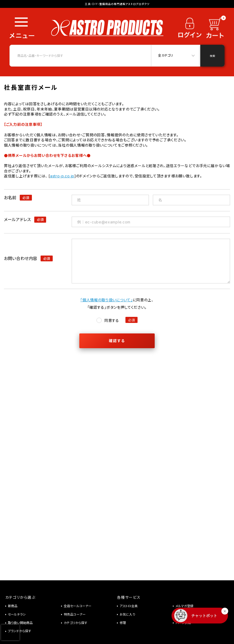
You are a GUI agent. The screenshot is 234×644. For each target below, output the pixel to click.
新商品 (13, 606)
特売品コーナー (75, 614)
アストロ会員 (129, 606)
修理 (123, 623)
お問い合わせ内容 (21, 258)
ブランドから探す (19, 631)
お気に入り (127, 614)
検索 (212, 56)
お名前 (10, 198)
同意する (112, 320)
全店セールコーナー (78, 606)
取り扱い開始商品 (20, 623)
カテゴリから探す (75, 623)
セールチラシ (17, 614)
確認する (117, 341)
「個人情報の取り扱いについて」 (107, 300)
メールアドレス (17, 219)
